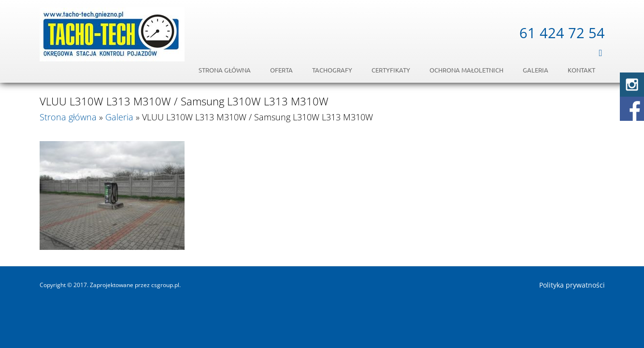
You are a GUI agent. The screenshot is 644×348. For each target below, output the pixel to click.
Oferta (281, 70)
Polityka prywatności (572, 285)
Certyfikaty (391, 70)
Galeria (536, 70)
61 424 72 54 (562, 33)
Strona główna (225, 70)
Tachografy (332, 70)
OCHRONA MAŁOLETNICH (466, 70)
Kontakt (581, 70)
